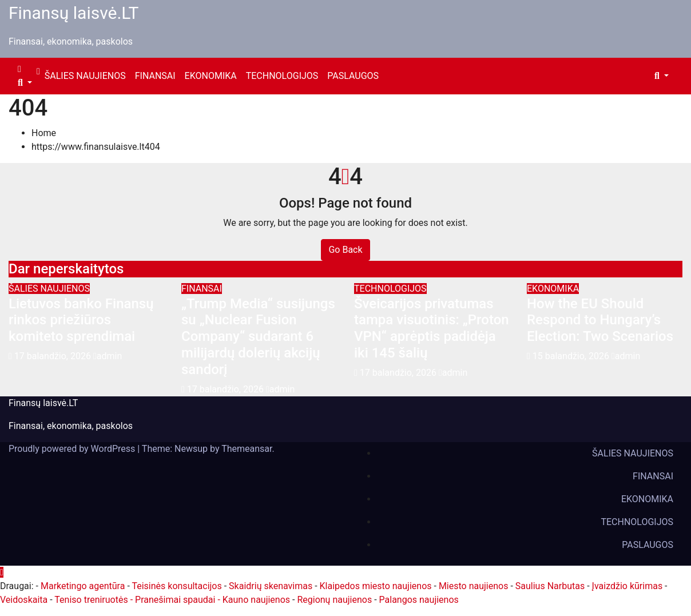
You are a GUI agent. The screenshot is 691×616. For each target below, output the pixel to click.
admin (108, 356)
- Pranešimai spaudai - (176, 600)
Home (44, 133)
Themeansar (247, 449)
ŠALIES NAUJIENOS (85, 76)
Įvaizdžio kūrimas (628, 586)
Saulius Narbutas (550, 586)
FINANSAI (155, 76)
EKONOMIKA (211, 76)
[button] (25, 83)
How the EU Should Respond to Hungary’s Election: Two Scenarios (600, 320)
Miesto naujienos (474, 586)
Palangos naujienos (419, 600)
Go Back (345, 250)
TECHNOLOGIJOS (282, 76)
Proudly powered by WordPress (73, 449)
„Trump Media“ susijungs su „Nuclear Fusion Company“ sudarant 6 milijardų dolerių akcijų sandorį (258, 337)
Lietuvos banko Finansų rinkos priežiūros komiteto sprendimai (81, 320)
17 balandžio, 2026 (54, 356)
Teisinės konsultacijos (176, 586)
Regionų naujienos (334, 600)
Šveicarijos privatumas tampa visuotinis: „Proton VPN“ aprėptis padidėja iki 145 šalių (432, 328)
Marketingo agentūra (83, 586)
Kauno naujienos (256, 600)
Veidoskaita (24, 600)
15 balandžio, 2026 (572, 356)
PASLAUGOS (353, 76)
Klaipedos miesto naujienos (376, 586)
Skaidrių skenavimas (271, 586)
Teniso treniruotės (91, 600)
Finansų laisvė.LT (74, 13)
